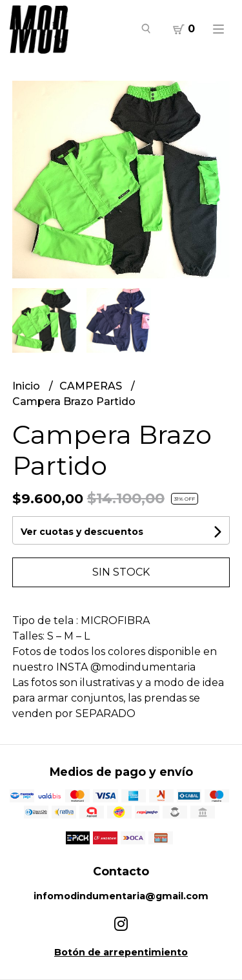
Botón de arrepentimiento (121, 952)
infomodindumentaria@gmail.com (121, 896)
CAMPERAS (92, 386)
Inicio (27, 386)
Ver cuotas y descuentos (82, 532)
